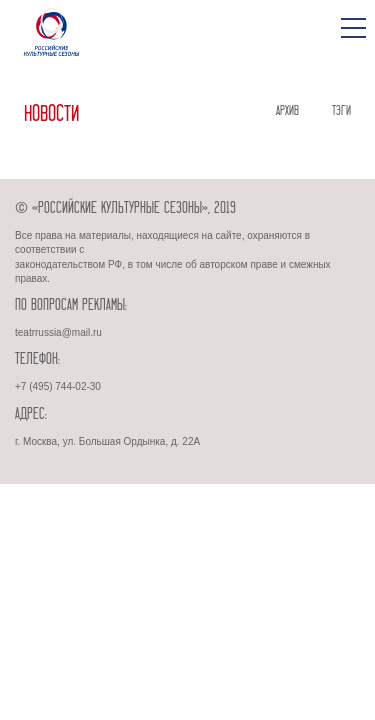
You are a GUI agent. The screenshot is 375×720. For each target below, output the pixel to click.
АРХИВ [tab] (287, 111)
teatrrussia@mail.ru (58, 332)
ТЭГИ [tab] (341, 111)
